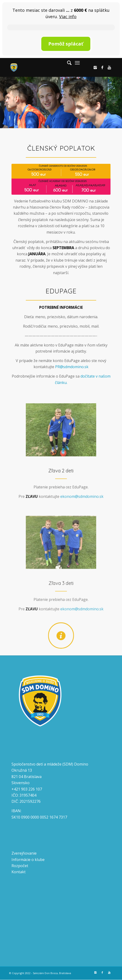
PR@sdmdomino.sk (72, 367)
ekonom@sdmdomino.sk (82, 507)
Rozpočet (20, 866)
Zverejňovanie (24, 853)
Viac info (68, 16)
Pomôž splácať (66, 44)
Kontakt (19, 872)
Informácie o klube (28, 860)
